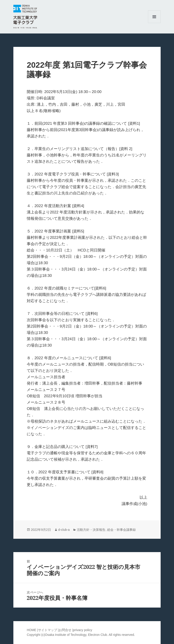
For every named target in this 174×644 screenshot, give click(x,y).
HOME (31, 630)
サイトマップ (48, 630)
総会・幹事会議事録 (121, 530)
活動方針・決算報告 (91, 530)
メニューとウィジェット (154, 23)
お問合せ (65, 630)
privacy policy (83, 630)
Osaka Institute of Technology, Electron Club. (77, 635)
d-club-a (64, 530)
